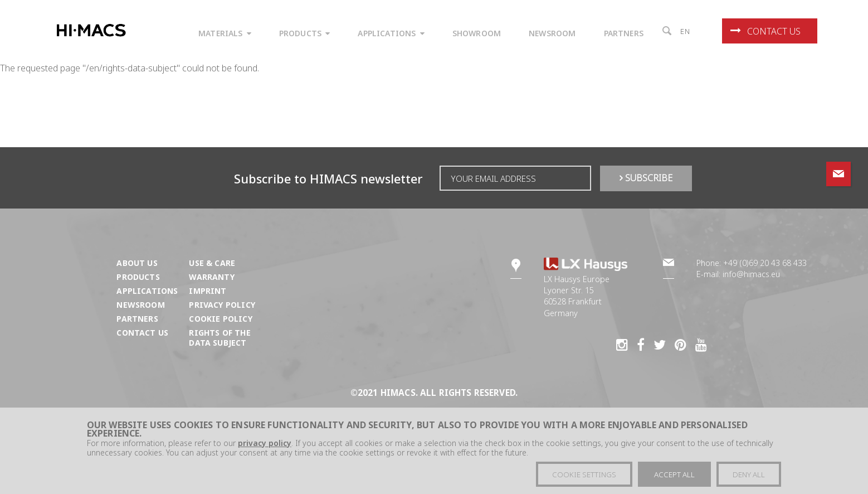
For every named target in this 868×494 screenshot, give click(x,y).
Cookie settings (584, 474)
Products (138, 277)
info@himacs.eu (751, 274)
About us (137, 263)
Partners (137, 319)
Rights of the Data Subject (220, 338)
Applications (147, 291)
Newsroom (140, 305)
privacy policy (265, 443)
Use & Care (212, 263)
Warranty (211, 277)
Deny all (749, 474)
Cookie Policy (220, 319)
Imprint (208, 291)
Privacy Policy (222, 305)
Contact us (765, 31)
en (685, 31)
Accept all (674, 474)
